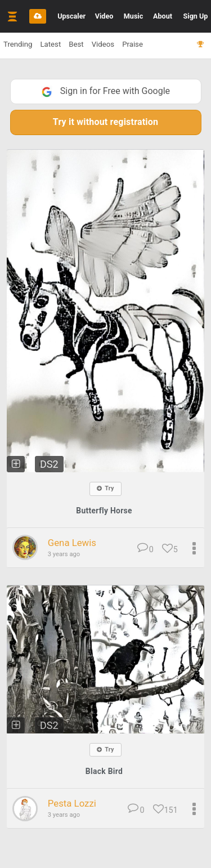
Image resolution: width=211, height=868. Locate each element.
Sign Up (196, 16)
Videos (103, 44)
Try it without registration (105, 122)
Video (104, 16)
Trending (18, 44)
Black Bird (104, 771)
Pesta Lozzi (72, 803)
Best (76, 44)
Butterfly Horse (104, 511)
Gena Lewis (72, 543)
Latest (50, 44)
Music (133, 16)
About (163, 16)
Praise (133, 44)
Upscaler (71, 16)
